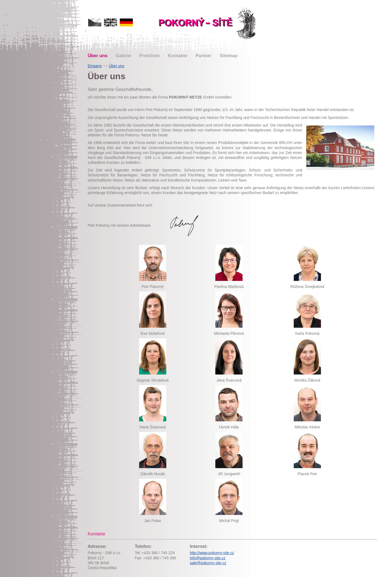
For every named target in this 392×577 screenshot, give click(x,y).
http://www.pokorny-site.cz (212, 553)
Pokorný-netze (208, 24)
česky (95, 22)
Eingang (95, 66)
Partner (203, 56)
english (111, 22)
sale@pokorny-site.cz (208, 563)
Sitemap (229, 56)
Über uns (98, 56)
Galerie (123, 56)
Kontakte (177, 56)
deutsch (126, 22)
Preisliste (150, 56)
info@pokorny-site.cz (208, 558)
